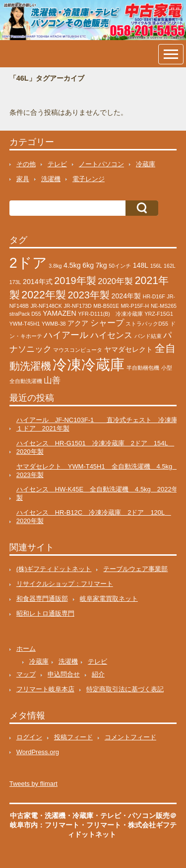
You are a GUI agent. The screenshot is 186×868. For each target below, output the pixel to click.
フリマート (104, 825)
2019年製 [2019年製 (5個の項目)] (75, 281)
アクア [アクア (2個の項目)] (78, 323)
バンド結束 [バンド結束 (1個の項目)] (148, 336)
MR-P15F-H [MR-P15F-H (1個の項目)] (135, 306)
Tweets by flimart (33, 784)
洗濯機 (51, 179)
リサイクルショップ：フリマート (65, 584)
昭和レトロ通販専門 (45, 613)
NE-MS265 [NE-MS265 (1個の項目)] (164, 306)
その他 (26, 164)
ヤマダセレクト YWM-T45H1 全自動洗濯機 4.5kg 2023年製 (98, 471)
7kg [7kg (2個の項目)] (101, 265)
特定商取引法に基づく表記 (125, 689)
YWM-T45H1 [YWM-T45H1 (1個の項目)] (25, 324)
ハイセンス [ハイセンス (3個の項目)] (111, 335)
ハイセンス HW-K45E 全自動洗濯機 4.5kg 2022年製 (97, 493)
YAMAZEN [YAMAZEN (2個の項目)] (59, 313)
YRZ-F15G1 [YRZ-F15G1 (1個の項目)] (158, 314)
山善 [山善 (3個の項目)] (52, 380)
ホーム (26, 649)
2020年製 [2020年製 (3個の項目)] (115, 281)
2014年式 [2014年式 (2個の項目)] (38, 282)
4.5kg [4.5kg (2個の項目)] (72, 265)
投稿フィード (73, 737)
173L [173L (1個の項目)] (15, 282)
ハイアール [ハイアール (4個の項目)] (66, 335)
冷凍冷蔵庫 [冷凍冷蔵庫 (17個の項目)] (89, 364)
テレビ (57, 164)
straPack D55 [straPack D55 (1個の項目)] (25, 314)
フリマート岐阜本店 (45, 689)
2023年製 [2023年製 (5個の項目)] (89, 295)
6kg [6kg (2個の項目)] (88, 265)
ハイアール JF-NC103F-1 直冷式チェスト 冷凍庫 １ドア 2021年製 (100, 424)
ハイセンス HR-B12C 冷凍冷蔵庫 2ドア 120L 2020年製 (94, 517)
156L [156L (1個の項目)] (156, 266)
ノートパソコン (101, 164)
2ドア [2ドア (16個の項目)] (28, 263)
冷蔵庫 (146, 164)
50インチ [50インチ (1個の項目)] (120, 266)
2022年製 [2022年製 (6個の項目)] (44, 295)
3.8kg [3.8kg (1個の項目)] (55, 266)
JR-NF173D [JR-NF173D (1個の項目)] (77, 306)
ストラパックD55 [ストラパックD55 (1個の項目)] (147, 324)
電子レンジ (89, 179)
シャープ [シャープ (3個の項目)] (107, 323)
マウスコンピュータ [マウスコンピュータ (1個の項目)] (78, 350)
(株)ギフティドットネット (54, 569)
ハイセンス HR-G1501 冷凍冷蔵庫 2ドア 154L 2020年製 (95, 447)
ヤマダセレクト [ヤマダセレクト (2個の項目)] (128, 349)
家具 (23, 179)
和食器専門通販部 (42, 599)
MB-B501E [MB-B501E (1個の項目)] (106, 306)
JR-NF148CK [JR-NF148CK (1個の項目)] (46, 306)
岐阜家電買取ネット (109, 599)
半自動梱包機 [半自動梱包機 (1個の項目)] (143, 368)
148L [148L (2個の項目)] (141, 265)
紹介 (98, 674)
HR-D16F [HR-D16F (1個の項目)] (154, 296)
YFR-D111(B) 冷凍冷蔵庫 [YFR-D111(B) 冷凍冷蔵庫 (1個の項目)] (110, 314)
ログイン (29, 737)
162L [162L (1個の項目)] (170, 266)
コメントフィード (130, 737)
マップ (26, 674)
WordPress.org (38, 752)
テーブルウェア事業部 (135, 569)
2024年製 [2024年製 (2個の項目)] (126, 296)
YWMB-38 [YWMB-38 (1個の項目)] (54, 324)
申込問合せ (64, 674)
